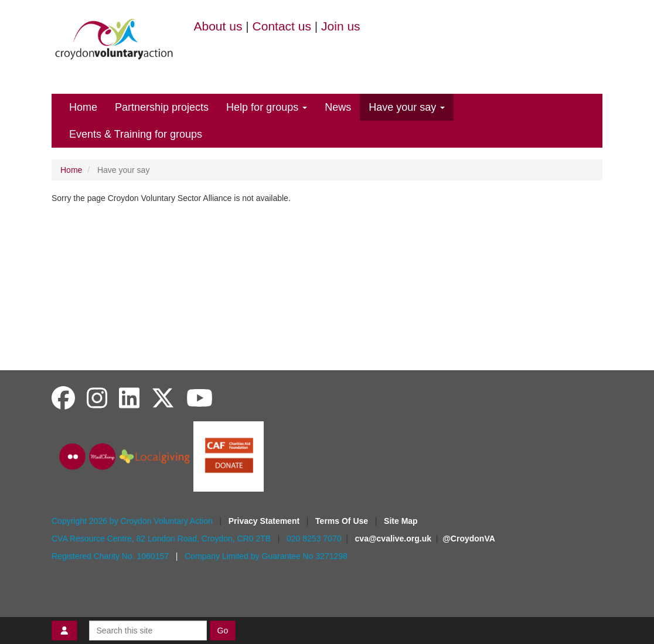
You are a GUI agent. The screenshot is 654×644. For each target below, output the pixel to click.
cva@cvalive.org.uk (393, 539)
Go (223, 631)
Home (83, 107)
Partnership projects (162, 107)
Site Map (401, 521)
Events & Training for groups (136, 134)
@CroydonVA (469, 539)
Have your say (407, 107)
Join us (341, 26)
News (338, 107)
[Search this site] (148, 631)
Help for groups (267, 107)
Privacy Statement (265, 521)
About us (218, 26)
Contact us (282, 26)
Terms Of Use (343, 521)
